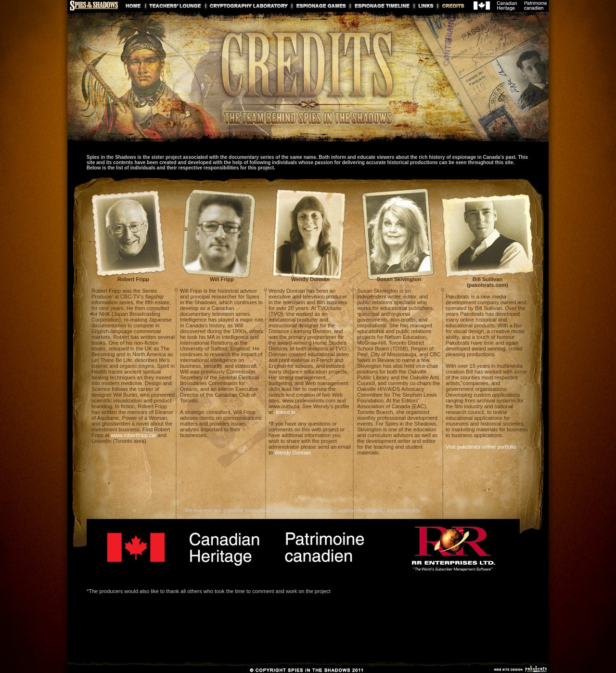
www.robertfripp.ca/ (133, 435)
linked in (285, 412)
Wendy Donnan (293, 453)
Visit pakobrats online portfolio (481, 447)
